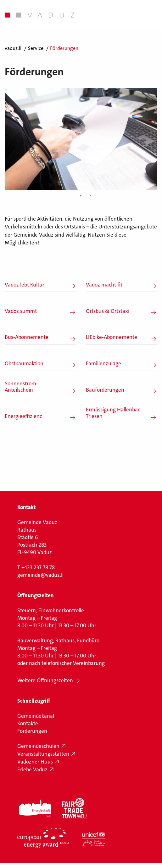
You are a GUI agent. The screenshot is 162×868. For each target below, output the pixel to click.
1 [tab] (81, 196)
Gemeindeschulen (38, 746)
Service (36, 48)
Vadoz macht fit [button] (104, 285)
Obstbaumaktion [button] (24, 363)
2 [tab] (90, 196)
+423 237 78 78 (38, 567)
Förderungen (32, 731)
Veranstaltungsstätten (43, 754)
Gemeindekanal (36, 716)
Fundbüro (88, 640)
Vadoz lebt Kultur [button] (25, 285)
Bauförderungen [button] (105, 390)
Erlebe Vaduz (32, 769)
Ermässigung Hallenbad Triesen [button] (113, 413)
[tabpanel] (81, 139)
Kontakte (28, 723)
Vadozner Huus (35, 762)
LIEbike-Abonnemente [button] (112, 337)
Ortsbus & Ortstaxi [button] (108, 311)
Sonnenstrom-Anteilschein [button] (21, 387)
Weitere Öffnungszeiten (45, 680)
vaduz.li (13, 48)
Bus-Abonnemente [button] (27, 337)
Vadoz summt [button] (21, 311)
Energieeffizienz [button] (23, 416)
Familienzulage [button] (103, 363)
